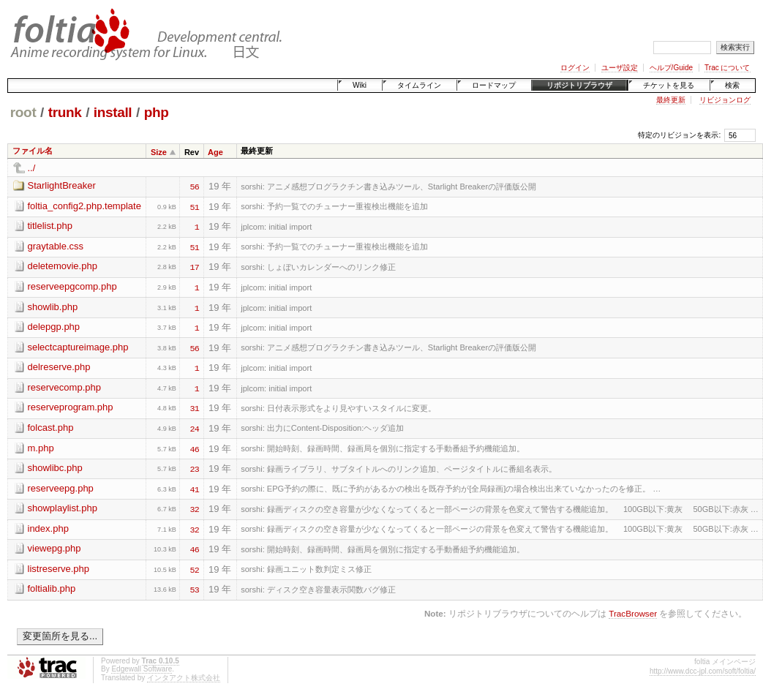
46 (195, 448)
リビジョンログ (725, 100)
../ (32, 168)
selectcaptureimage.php (78, 347)
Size (159, 152)
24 (195, 428)
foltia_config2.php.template (84, 206)
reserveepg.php (61, 488)
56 (195, 186)
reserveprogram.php (71, 407)
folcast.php (51, 428)
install (113, 112)
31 (195, 407)
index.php (48, 528)
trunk (65, 112)
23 (195, 468)
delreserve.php (59, 367)
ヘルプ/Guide (671, 68)
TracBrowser (633, 613)
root (23, 112)
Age (215, 152)
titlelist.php (50, 226)
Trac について (727, 68)
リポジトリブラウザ (579, 85)
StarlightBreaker (62, 185)
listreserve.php (59, 569)
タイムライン (419, 85)
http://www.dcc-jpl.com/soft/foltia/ (703, 671)
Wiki (360, 85)
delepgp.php (54, 327)
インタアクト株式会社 (184, 678)
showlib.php (53, 307)
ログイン (575, 68)
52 (195, 569)
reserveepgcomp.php (72, 286)
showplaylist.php (63, 508)
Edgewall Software (142, 669)
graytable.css (56, 246)
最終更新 (671, 100)
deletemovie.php (63, 266)
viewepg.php (55, 548)
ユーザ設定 (620, 68)
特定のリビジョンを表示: (679, 135)
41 (195, 489)
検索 (732, 85)
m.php (41, 448)
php (157, 112)
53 (195, 589)
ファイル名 (33, 151)
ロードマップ (494, 85)
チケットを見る (669, 85)
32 (195, 508)
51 (195, 206)
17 (195, 266)
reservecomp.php (64, 387)
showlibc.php (55, 468)
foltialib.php (52, 588)
